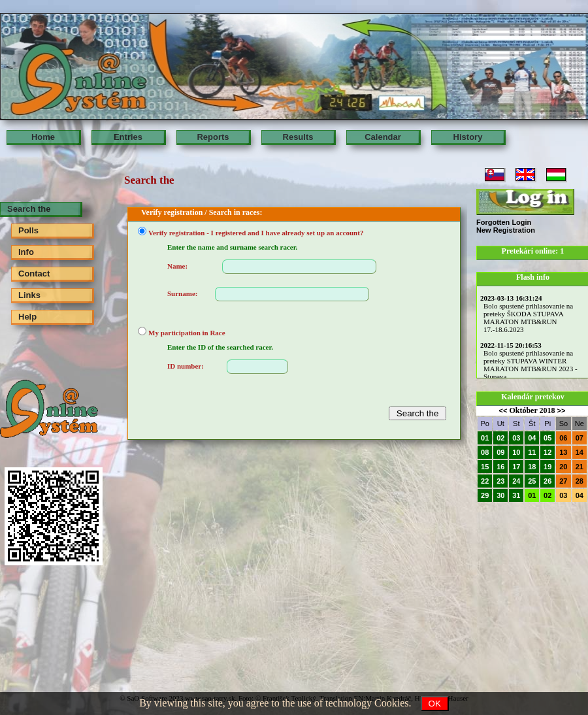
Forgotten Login (504, 222)
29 (485, 495)
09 (500, 452)
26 (547, 481)
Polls (28, 230)
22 (485, 481)
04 (532, 438)
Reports (213, 137)
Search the (29, 209)
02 (500, 438)
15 (485, 467)
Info (26, 252)
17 (516, 467)
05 (547, 438)
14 (580, 452)
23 (500, 481)
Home (43, 137)
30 (500, 495)
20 (563, 467)
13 (563, 452)
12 (547, 452)
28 (580, 481)
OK (435, 704)
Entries (128, 137)
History (468, 137)
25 (532, 481)
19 (547, 467)
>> (562, 410)
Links (29, 295)
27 (563, 481)
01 (485, 438)
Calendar (383, 137)
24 (516, 481)
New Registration (506, 230)
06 (563, 438)
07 (580, 438)
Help (27, 317)
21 (580, 467)
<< (503, 410)
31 (516, 495)
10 (516, 452)
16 (500, 467)
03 (516, 438)
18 (532, 467)
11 (532, 452)
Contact (34, 274)
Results (298, 137)
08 (485, 452)
